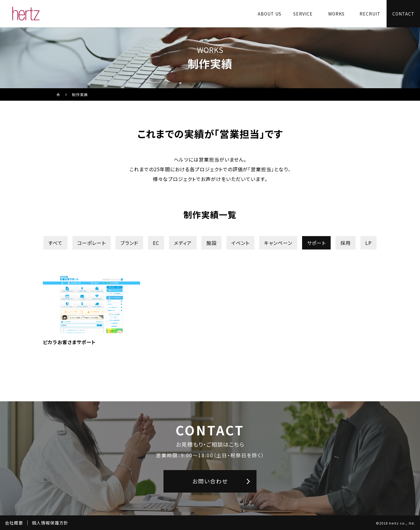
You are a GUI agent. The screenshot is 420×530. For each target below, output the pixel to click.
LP (368, 243)
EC (156, 243)
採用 (346, 243)
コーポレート (91, 243)
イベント (240, 243)
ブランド (129, 243)
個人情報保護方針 (50, 523)
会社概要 (14, 523)
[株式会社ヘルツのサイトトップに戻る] (26, 14)
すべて (55, 243)
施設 (212, 243)
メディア (183, 243)
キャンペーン (278, 243)
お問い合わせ (210, 481)
